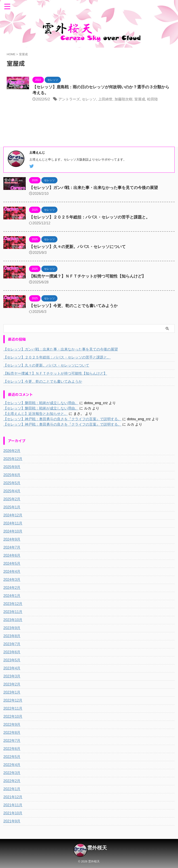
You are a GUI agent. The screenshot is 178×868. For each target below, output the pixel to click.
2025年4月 (12, 491)
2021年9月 (12, 821)
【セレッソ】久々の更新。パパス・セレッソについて (77, 247)
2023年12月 (13, 604)
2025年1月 (12, 507)
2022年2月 (12, 781)
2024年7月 (12, 547)
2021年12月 (13, 797)
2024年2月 (12, 588)
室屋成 (140, 99)
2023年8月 (12, 636)
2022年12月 (13, 700)
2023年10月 (13, 620)
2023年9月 (12, 628)
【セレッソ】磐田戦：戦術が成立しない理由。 (41, 403)
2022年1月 (12, 789)
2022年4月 (12, 765)
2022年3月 (12, 773)
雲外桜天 (97, 848)
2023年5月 (12, 660)
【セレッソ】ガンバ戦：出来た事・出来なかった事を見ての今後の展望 (93, 188)
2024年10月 (13, 531)
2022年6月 (12, 749)
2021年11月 (13, 805)
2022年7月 (12, 741)
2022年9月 (12, 725)
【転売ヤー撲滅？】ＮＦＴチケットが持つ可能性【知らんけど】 (87, 276)
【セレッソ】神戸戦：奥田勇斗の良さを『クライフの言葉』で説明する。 (62, 419)
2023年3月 (12, 676)
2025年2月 (12, 499)
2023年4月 (12, 668)
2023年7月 (12, 644)
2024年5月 (12, 563)
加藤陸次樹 (123, 99)
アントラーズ (69, 99)
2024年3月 (12, 580)
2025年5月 (12, 483)
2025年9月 (12, 467)
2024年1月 (12, 596)
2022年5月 (12, 757)
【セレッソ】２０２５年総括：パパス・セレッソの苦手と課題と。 (89, 217)
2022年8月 (12, 733)
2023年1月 (12, 692)
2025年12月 (13, 459)
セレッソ (89, 99)
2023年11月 (13, 612)
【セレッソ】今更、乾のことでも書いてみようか (73, 306)
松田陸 (153, 99)
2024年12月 (13, 515)
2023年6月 (12, 652)
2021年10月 (13, 813)
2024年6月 (12, 555)
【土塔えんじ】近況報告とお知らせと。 (36, 414)
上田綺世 (105, 99)
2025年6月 (12, 475)
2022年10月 (13, 716)
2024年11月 (13, 523)
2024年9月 (12, 539)
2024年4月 (12, 572)
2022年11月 (13, 708)
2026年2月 (12, 451)
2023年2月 (12, 684)
